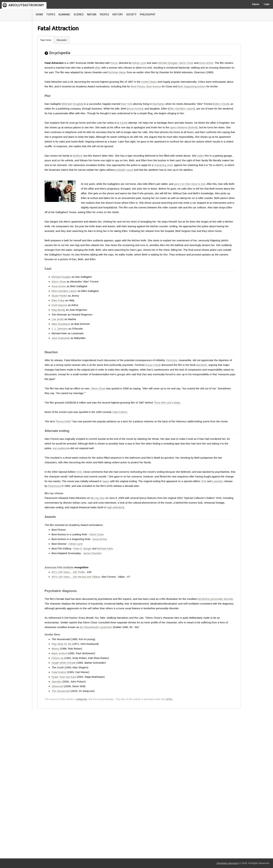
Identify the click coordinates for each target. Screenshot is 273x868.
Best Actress (154, 86)
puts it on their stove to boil (189, 184)
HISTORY (118, 15)
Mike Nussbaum (61, 324)
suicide (124, 123)
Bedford (78, 156)
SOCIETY (131, 15)
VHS (204, 481)
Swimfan (57, 682)
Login (267, 4)
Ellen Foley (58, 300)
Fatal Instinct (120, 412)
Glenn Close (186, 63)
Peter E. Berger (82, 548)
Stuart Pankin (59, 296)
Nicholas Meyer (117, 72)
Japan (106, 481)
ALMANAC (64, 15)
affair (98, 68)
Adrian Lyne (139, 63)
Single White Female (64, 663)
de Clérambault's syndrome (96, 627)
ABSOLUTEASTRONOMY (26, 5)
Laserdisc (218, 481)
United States (149, 82)
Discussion (62, 40)
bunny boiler (64, 421)
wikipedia (82, 699)
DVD (79, 472)
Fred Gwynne (59, 305)
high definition (115, 507)
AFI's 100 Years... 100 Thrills (68, 572)
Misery (55, 649)
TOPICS (51, 15)
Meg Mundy (58, 310)
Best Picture (138, 86)
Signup (256, 4)
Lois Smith (58, 319)
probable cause (124, 170)
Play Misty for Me (62, 644)
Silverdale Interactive (228, 863)
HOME (39, 15)
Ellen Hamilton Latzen (181, 109)
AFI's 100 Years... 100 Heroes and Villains (76, 577)
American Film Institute (59, 567)
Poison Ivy (58, 658)
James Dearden (92, 553)
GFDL (169, 699)
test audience (61, 448)
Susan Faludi (153, 365)
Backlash (202, 365)
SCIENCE (79, 15)
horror (114, 63)
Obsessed (57, 686)
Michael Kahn (105, 548)
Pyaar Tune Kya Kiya (64, 677)
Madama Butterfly (188, 127)
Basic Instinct (59, 653)
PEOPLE (104, 15)
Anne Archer (206, 63)
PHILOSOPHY (148, 15)
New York (126, 104)
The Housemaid (61, 691)
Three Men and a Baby (167, 403)
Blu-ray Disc (98, 498)
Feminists (172, 360)
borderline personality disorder (216, 599)
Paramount (54, 486)
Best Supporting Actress (192, 86)
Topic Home (46, 40)
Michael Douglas (168, 63)
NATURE (92, 15)
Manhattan (159, 104)
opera (173, 127)
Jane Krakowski (61, 338)
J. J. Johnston (60, 329)
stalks (201, 156)
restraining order (164, 165)
